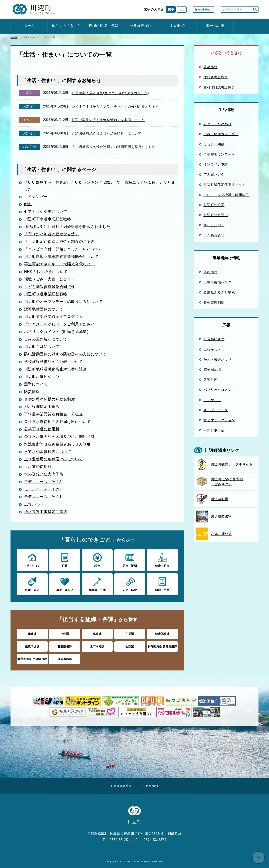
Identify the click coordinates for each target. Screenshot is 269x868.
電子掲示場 (215, 26)
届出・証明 (130, 559)
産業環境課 (32, 646)
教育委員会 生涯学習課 (32, 658)
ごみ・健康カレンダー (221, 134)
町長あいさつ (214, 339)
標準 (171, 9)
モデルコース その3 (43, 481)
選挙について (36, 384)
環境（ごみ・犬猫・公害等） (50, 280)
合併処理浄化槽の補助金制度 (50, 399)
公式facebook (149, 785)
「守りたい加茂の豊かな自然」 (52, 235)
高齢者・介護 (97, 583)
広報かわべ (34, 504)
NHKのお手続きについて (46, 273)
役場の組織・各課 (104, 26)
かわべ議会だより (217, 359)
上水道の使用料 (38, 466)
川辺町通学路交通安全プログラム (54, 317)
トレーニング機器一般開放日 (226, 195)
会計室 (130, 646)
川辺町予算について (42, 347)
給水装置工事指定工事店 (46, 511)
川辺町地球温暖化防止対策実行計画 (55, 369)
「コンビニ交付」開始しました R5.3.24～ (63, 250)
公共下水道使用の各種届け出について (57, 422)
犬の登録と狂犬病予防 (44, 474)
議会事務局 (65, 658)
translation (204, 9)
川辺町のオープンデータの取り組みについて (63, 302)
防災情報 (32, 392)
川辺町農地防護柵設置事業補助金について (61, 258)
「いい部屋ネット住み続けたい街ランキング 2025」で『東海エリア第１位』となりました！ (100, 187)
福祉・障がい (65, 583)
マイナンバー (36, 198)
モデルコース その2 (43, 489)
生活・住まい (32, 559)
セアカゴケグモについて (46, 213)
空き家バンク (214, 174)
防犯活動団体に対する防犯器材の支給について (65, 355)
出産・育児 (32, 583)
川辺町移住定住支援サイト (224, 185)
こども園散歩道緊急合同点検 (50, 288)
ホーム (29, 26)
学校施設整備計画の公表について (54, 362)
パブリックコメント (219, 390)
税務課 (97, 633)
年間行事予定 (214, 430)
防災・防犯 (130, 583)
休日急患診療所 (216, 77)
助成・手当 (162, 583)
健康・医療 (162, 559)
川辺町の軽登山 (216, 215)
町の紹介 (178, 26)
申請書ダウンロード (219, 154)
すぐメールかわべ (217, 124)
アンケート (212, 400)
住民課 (130, 633)
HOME (14, 37)
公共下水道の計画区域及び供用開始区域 (59, 437)
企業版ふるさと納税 (219, 292)
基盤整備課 (65, 646)
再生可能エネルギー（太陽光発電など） (59, 265)
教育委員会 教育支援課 (162, 646)
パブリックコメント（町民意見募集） (57, 332)
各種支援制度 (214, 302)
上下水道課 (97, 646)
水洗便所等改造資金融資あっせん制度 (57, 444)
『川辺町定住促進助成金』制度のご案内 (59, 243)
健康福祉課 (162, 633)
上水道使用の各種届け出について (54, 459)
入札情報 (210, 272)
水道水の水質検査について (48, 452)
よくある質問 (214, 235)
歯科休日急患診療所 (219, 87)
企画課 (65, 633)
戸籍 (65, 559)
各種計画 (210, 380)
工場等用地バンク (217, 282)
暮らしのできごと (66, 26)
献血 (28, 206)
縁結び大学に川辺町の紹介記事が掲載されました (67, 228)
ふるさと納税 (214, 144)
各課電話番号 (122, 785)
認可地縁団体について (44, 310)
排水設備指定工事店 (42, 407)
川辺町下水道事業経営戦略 (48, 220)
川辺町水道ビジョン (42, 377)
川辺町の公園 (214, 205)
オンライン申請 (216, 164)
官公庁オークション (219, 420)
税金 (97, 559)
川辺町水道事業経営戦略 (46, 295)
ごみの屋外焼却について (46, 340)
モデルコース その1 (43, 496)
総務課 (32, 633)
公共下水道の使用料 (42, 429)
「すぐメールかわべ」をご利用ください (59, 325)
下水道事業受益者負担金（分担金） (55, 414)
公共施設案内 (141, 26)
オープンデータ (216, 410)
